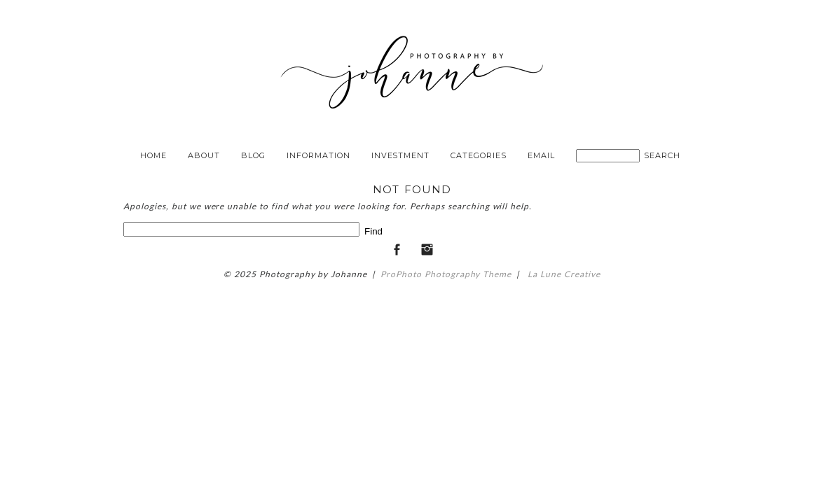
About (204, 155)
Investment (401, 155)
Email (541, 155)
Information (318, 155)
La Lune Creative (563, 274)
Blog (253, 155)
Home (153, 155)
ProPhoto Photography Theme (446, 274)
